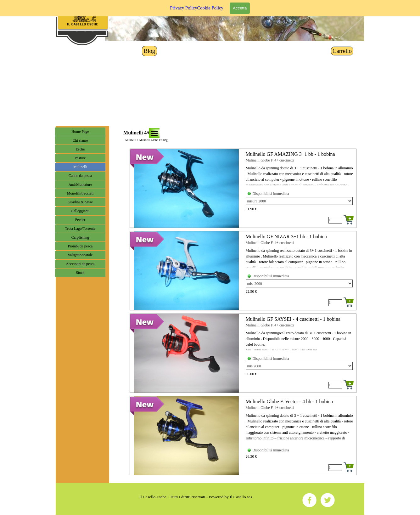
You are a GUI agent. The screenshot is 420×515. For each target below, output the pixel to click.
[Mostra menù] (154, 133)
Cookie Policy (210, 5)
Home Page (80, 132)
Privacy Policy (184, 5)
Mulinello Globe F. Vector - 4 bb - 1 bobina (289, 402)
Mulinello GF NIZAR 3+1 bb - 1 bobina (286, 237)
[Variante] (299, 201)
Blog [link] (149, 51)
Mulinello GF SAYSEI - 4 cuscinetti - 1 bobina (293, 319)
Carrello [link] (342, 51)
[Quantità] (335, 220)
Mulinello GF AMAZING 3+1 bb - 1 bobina (290, 154)
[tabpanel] (196, 497)
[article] (243, 188)
